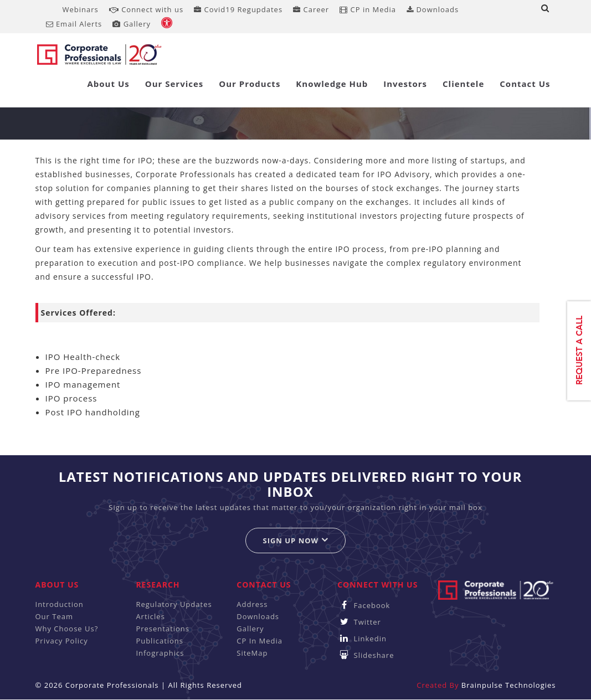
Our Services (174, 84)
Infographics (160, 653)
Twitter (359, 622)
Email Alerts (74, 24)
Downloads (433, 9)
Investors (405, 84)
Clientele (463, 84)
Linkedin (362, 639)
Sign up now (295, 540)
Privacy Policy (62, 641)
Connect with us (146, 9)
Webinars (81, 9)
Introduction (60, 604)
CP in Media (368, 9)
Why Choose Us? (67, 629)
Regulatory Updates (174, 604)
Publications (160, 641)
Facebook (364, 605)
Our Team (55, 616)
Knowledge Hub (332, 84)
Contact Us (525, 84)
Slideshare (366, 655)
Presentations (163, 629)
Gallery (132, 24)
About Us (108, 84)
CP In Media (259, 641)
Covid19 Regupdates (238, 9)
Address (252, 604)
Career (311, 9)
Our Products (250, 84)
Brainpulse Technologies (509, 685)
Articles (150, 616)
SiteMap (252, 653)
